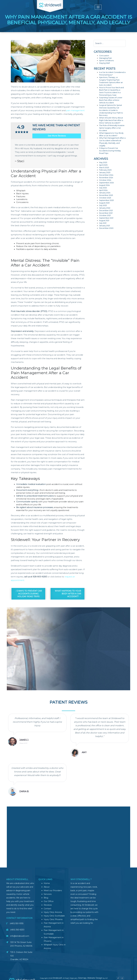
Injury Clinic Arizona (53, 912)
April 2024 (103, 190)
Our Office (49, 901)
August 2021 (104, 221)
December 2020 (106, 228)
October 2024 (105, 180)
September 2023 (106, 200)
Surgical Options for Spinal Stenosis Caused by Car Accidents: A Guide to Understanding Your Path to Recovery (111, 110)
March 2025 (104, 168)
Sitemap (82, 978)
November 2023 (106, 195)
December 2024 (106, 175)
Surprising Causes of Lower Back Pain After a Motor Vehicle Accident (111, 100)
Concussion (104, 56)
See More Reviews (57, 136)
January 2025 (105, 172)
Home (47, 883)
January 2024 (105, 193)
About (47, 887)
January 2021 (104, 226)
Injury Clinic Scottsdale (54, 916)
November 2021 (106, 213)
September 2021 (106, 218)
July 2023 (103, 205)
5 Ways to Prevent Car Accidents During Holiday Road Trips (29, 594)
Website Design (95, 978)
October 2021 (105, 215)
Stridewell (57, 978)
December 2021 (106, 210)
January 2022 (105, 208)
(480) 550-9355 (17, 923)
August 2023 (104, 203)
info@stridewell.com (20, 936)
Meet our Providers (53, 891)
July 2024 (103, 188)
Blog (46, 898)
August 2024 (104, 185)
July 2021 (103, 223)
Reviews (48, 905)
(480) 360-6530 (17, 930)
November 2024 (106, 178)
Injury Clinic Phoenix (53, 919)
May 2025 (103, 162)
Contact (47, 909)
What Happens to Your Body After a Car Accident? (68, 594)
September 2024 (106, 183)
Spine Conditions (106, 61)
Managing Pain (105, 58)
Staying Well (104, 63)
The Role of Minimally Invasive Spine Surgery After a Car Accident (112, 128)
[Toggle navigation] (98, 7)
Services (48, 894)
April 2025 (103, 165)
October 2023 (105, 198)
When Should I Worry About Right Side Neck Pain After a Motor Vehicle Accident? (111, 120)
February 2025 (105, 170)
